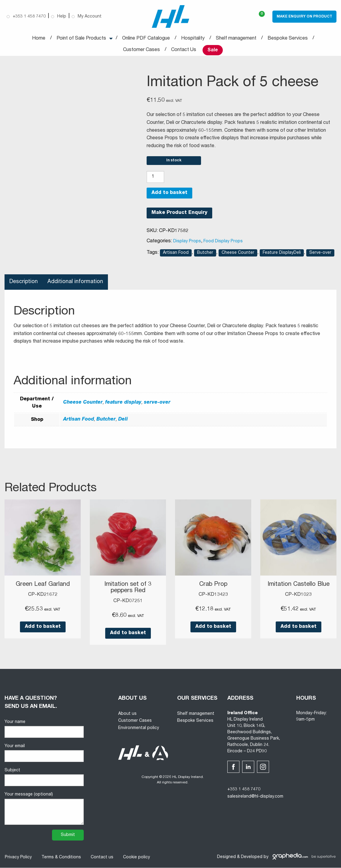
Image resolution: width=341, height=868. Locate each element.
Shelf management (236, 39)
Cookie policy (136, 858)
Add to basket (169, 194)
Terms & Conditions (61, 858)
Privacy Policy (18, 858)
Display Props (187, 242)
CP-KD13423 (213, 595)
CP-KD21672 (43, 595)
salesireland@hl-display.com (255, 797)
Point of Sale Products (81, 39)
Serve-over (320, 254)
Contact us (102, 858)
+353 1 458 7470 (244, 790)
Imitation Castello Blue (299, 586)
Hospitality (193, 39)
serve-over (157, 404)
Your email (44, 753)
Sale (213, 50)
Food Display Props (223, 242)
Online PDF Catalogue (146, 39)
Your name (44, 729)
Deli (123, 421)
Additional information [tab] (76, 283)
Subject (44, 778)
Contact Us (184, 50)
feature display (123, 404)
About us (127, 714)
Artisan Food (176, 254)
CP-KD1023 (298, 595)
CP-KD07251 (128, 602)
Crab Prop (213, 586)
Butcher (205, 254)
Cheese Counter (238, 254)
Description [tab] (24, 283)
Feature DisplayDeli (282, 254)
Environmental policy (139, 728)
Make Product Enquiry (179, 214)
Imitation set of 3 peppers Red (128, 589)
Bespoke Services (288, 39)
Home (39, 39)
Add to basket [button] (43, 628)
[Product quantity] (155, 178)
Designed (226, 857)
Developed (252, 857)
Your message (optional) (44, 809)
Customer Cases (141, 50)
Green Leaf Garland (43, 586)
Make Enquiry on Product (304, 17)
